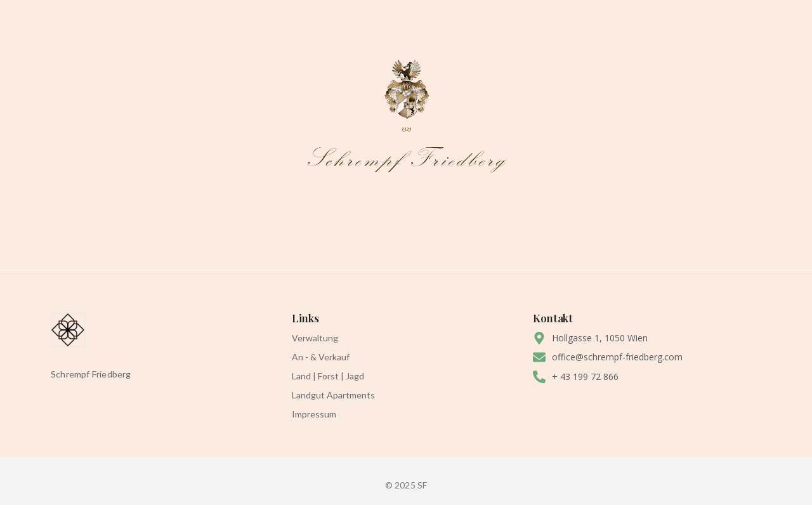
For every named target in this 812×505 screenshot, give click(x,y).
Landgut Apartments (333, 395)
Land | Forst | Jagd (328, 376)
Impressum (314, 414)
